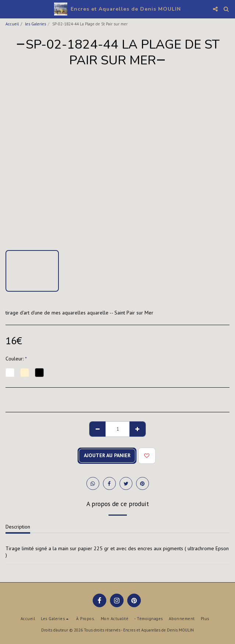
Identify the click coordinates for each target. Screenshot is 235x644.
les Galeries (35, 24)
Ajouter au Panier (107, 455)
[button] (8, 9)
